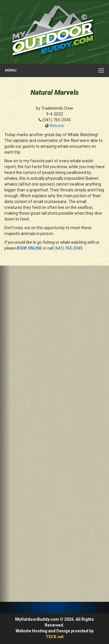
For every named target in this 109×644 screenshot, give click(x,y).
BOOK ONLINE (29, 248)
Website (57, 126)
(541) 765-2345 (68, 248)
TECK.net (55, 637)
